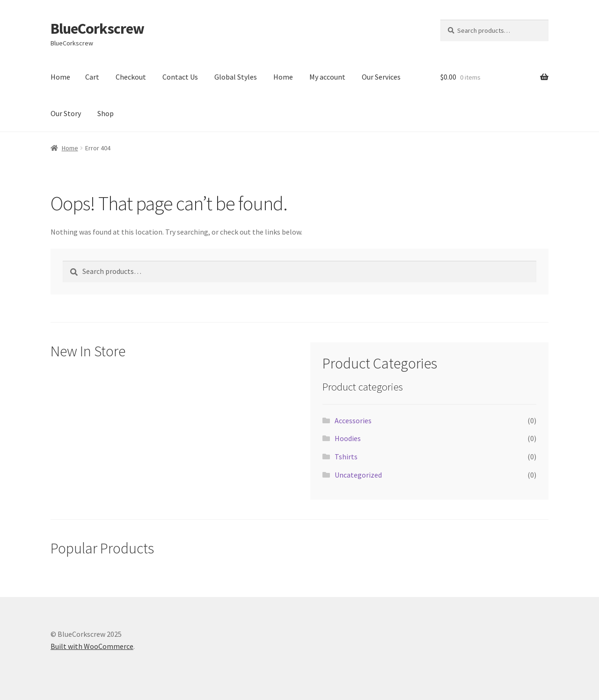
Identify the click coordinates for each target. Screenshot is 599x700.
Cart (92, 77)
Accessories (353, 420)
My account (327, 77)
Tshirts (346, 457)
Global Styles (236, 77)
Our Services (381, 77)
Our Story (66, 113)
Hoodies (348, 438)
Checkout (131, 77)
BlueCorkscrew (97, 29)
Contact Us (180, 77)
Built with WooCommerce (92, 646)
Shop (106, 113)
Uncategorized (358, 475)
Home (60, 77)
